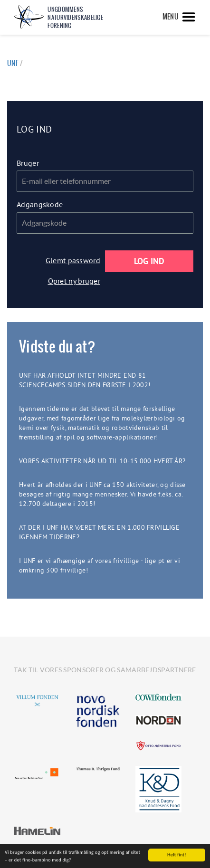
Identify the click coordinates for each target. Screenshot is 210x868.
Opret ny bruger (74, 281)
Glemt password (73, 260)
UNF (13, 63)
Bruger (28, 163)
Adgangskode (40, 204)
